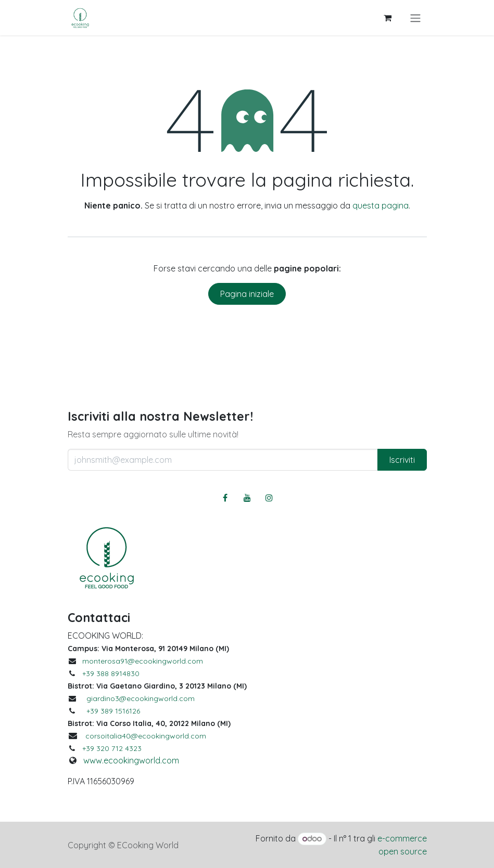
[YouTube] (247, 498)
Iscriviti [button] (402, 460)
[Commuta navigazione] (415, 18)
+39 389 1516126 (113, 711)
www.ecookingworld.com (131, 760)
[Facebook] (225, 498)
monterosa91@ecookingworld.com (143, 661)
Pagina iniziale (247, 294)
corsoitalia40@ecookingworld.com (146, 736)
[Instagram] (269, 498)
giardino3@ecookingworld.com (141, 698)
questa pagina (381, 205)
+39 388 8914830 (111, 673)
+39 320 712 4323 (112, 748)
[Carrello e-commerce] (388, 18)
